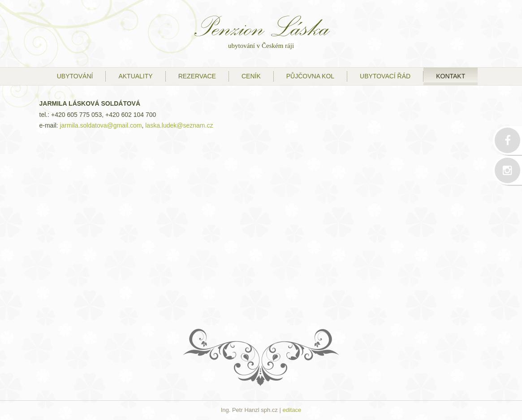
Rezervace (197, 76)
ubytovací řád (385, 76)
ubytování (75, 76)
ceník (251, 76)
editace (292, 410)
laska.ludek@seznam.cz (179, 125)
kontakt (451, 76)
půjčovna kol (310, 76)
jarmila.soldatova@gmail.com (101, 125)
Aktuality (135, 76)
